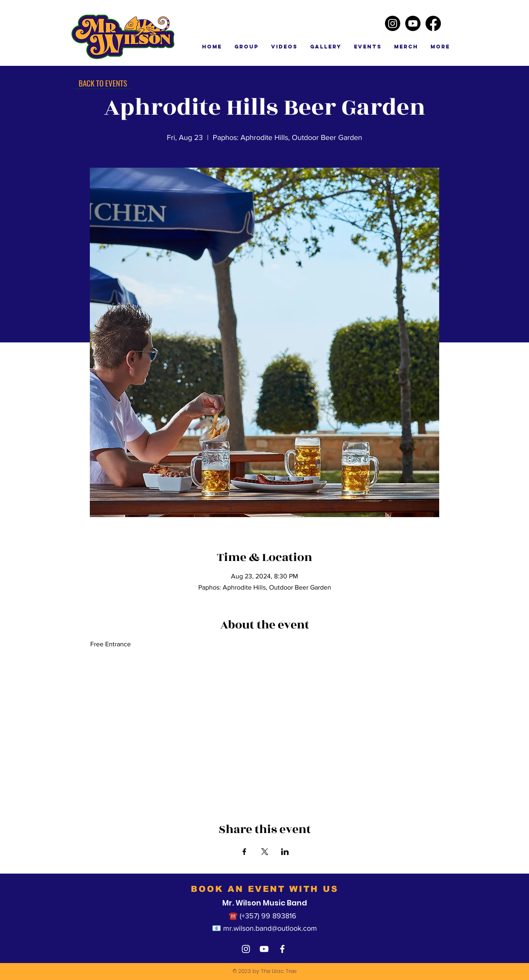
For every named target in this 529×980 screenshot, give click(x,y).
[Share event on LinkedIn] (285, 852)
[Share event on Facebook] (244, 852)
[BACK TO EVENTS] (103, 83)
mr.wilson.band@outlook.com (270, 928)
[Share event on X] (265, 852)
